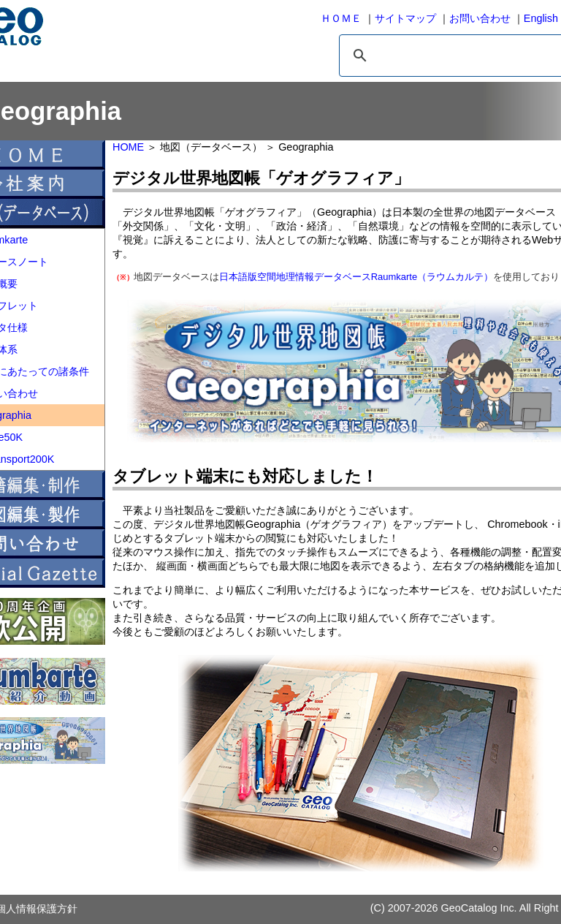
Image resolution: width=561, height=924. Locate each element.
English (541, 18)
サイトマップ (405, 18)
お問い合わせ (480, 18)
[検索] (450, 56)
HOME (128, 147)
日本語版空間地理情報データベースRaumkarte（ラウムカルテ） (356, 277)
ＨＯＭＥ (341, 18)
